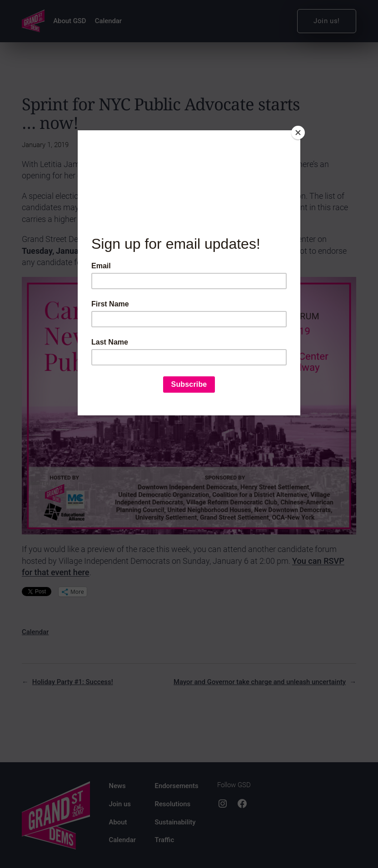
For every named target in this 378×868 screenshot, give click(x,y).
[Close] (298, 133)
